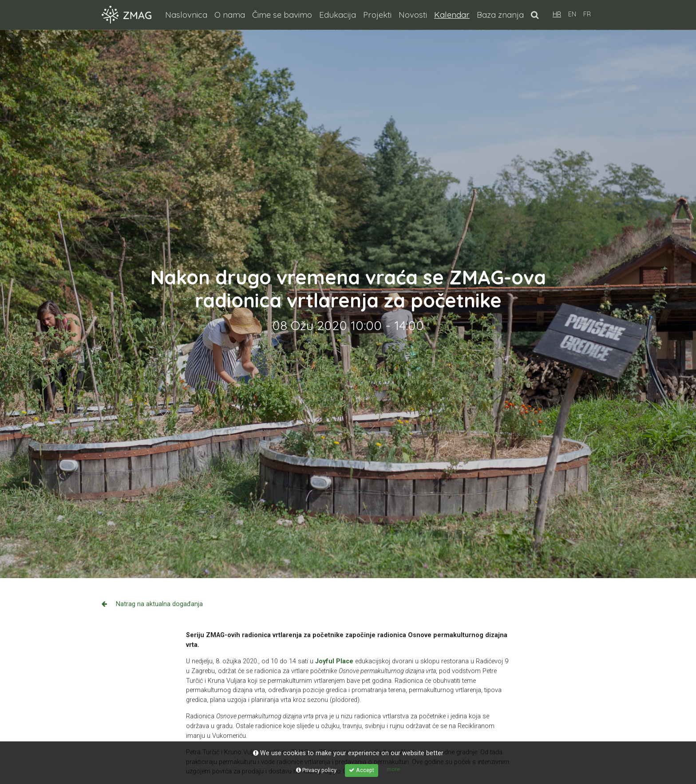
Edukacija (338, 15)
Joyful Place (334, 661)
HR (557, 14)
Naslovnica (186, 15)
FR (587, 14)
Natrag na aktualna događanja (152, 604)
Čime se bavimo (282, 15)
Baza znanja (500, 15)
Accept (362, 770)
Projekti (377, 15)
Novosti (413, 15)
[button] (535, 15)
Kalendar (454, 14)
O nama (230, 15)
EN (572, 14)
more (393, 769)
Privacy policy (316, 770)
